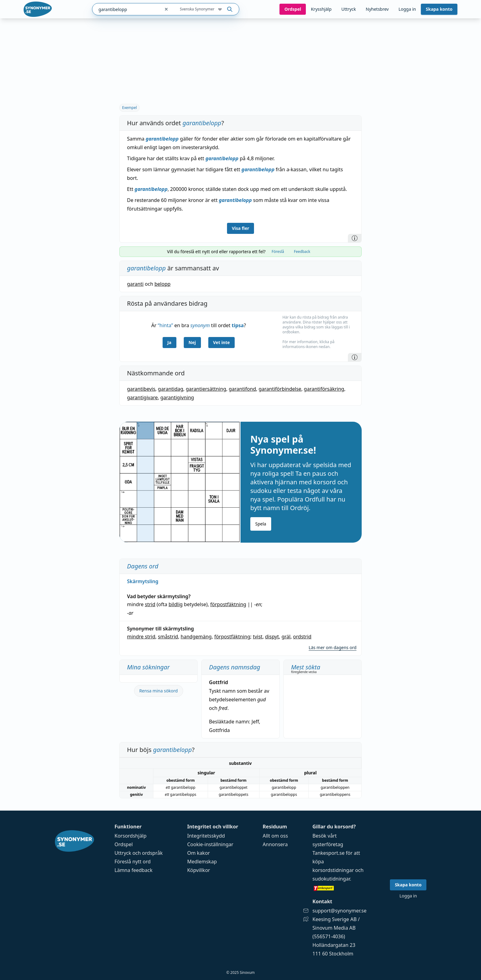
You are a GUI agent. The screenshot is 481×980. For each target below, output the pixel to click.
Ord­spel (293, 9)
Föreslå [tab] (278, 252)
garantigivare (142, 397)
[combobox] (126, 9)
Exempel (129, 108)
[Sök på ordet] (230, 9)
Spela (261, 524)
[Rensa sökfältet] (166, 9)
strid (150, 604)
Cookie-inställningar (210, 844)
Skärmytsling (143, 581)
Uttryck (349, 9)
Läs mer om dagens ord (333, 647)
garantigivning (177, 397)
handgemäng (196, 637)
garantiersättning (206, 389)
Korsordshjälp (130, 836)
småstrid (168, 637)
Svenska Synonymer (201, 10)
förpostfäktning (228, 604)
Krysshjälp (321, 9)
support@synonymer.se (340, 911)
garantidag (171, 389)
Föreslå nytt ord (133, 862)
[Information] (355, 238)
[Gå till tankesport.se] (340, 888)
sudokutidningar (331, 879)
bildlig (175, 604)
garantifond (242, 389)
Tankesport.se (329, 853)
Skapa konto (439, 9)
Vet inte (222, 342)
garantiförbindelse (280, 389)
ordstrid (302, 637)
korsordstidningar (333, 870)
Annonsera (275, 844)
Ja (169, 342)
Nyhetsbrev (377, 9)
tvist (258, 637)
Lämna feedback (133, 870)
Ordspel (123, 844)
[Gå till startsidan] (38, 9)
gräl (286, 637)
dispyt (272, 637)
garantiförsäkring (324, 389)
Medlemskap (202, 862)
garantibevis (141, 389)
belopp (162, 284)
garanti (135, 284)
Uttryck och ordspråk (139, 853)
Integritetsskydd (206, 836)
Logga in (407, 9)
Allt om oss (275, 836)
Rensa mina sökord (159, 691)
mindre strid (141, 637)
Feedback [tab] (302, 252)
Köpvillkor (198, 870)
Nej (192, 342)
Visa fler (241, 228)
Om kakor (198, 853)
